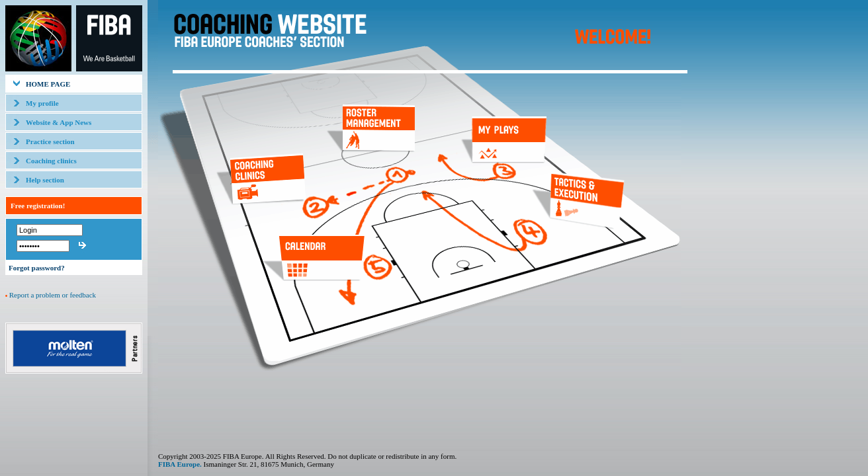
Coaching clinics (51, 161)
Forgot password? (37, 268)
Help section (45, 180)
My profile (42, 103)
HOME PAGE (48, 84)
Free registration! (38, 206)
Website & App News (59, 122)
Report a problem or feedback (53, 295)
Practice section (50, 141)
